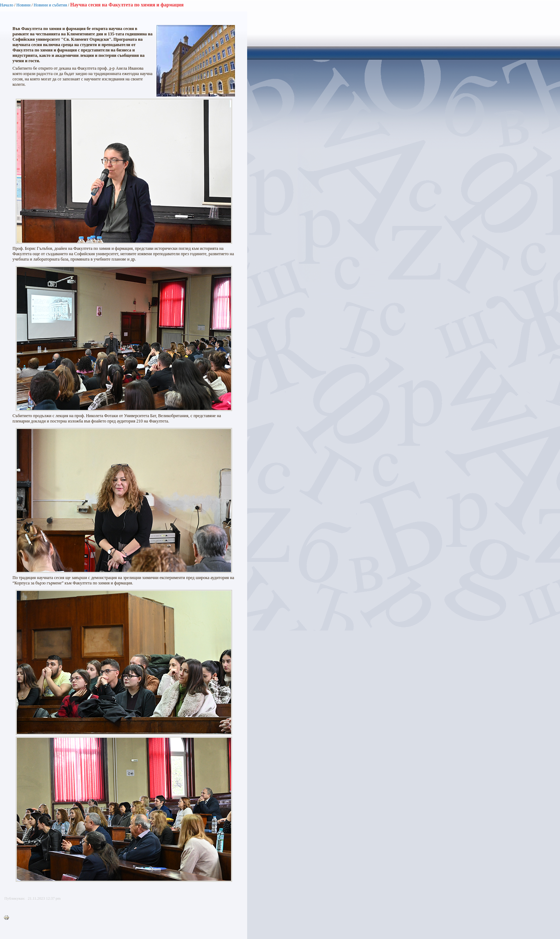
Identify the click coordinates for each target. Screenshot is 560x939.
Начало (7, 5)
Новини (24, 5)
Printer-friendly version (8, 918)
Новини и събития (50, 5)
